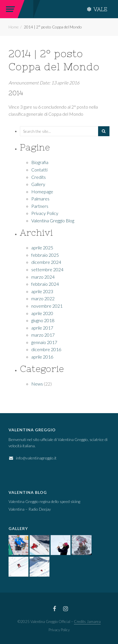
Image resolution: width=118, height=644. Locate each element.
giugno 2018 (43, 320)
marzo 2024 (43, 277)
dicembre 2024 (46, 262)
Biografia (40, 162)
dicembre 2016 (46, 349)
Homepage (42, 191)
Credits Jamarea (87, 622)
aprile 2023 (42, 291)
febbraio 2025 (45, 255)
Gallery (38, 184)
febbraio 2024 (45, 284)
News (37, 384)
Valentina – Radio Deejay (30, 509)
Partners (40, 206)
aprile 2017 (42, 328)
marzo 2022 (43, 298)
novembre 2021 (47, 306)
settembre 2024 (47, 269)
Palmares (40, 199)
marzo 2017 (43, 335)
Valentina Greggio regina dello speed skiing (44, 501)
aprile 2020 (42, 313)
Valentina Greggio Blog (53, 220)
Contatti (39, 170)
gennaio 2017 (44, 342)
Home (14, 27)
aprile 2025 (42, 248)
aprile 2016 (42, 357)
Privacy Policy (45, 213)
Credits (39, 177)
